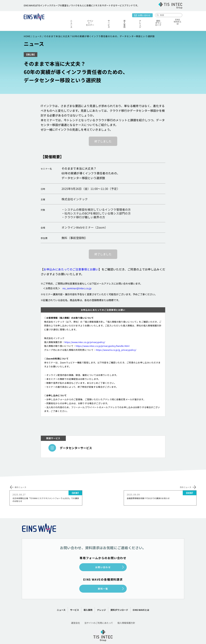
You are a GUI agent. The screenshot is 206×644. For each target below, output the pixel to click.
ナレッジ (136, 20)
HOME (27, 29)
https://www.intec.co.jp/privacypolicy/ (85, 334)
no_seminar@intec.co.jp (77, 281)
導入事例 (123, 20)
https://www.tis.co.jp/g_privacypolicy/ (116, 342)
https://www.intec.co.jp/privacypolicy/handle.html (103, 338)
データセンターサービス (76, 440)
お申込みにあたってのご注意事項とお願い (71, 262)
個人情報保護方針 (126, 615)
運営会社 (75, 615)
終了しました (103, 134)
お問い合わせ (144, 15)
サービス (109, 20)
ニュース (72, 20)
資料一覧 (103, 581)
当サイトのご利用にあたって (99, 615)
